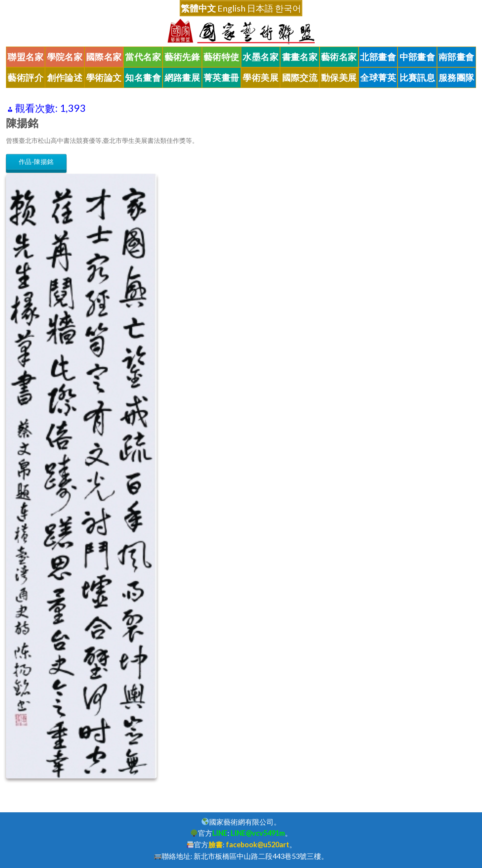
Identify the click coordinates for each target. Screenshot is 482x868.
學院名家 (65, 57)
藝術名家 (339, 57)
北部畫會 (378, 57)
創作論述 (65, 78)
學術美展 (261, 78)
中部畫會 (417, 57)
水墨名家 (261, 57)
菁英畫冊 (221, 78)
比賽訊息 (417, 78)
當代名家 (143, 57)
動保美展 (339, 78)
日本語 (260, 8)
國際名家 (104, 57)
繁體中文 (198, 8)
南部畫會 (457, 57)
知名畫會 (143, 78)
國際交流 (300, 78)
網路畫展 (182, 78)
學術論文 (104, 78)
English (231, 8)
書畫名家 (300, 57)
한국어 (288, 8)
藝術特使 (221, 57)
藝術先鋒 (182, 57)
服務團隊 (457, 78)
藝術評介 (25, 78)
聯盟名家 (25, 57)
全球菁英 (378, 78)
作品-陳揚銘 (36, 162)
